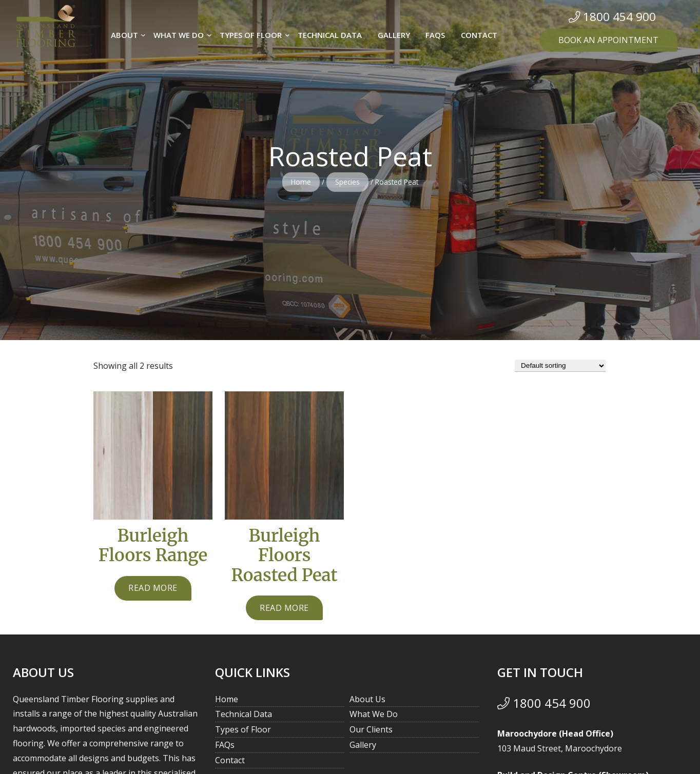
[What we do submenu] (209, 35)
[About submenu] (143, 35)
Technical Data (244, 718)
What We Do (374, 718)
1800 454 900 (544, 707)
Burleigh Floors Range (153, 547)
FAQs (225, 749)
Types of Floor (243, 733)
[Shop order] (560, 366)
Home (301, 182)
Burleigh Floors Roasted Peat (284, 558)
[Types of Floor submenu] (287, 35)
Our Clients (371, 733)
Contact (230, 764)
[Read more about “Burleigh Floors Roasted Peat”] (284, 612)
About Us (367, 703)
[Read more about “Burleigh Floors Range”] (153, 591)
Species (347, 182)
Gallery (363, 749)
